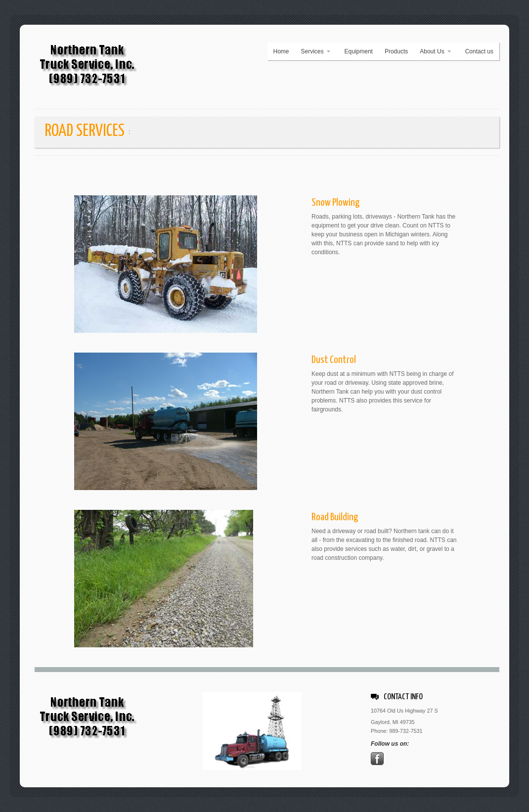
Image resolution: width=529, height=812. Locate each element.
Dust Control (334, 360)
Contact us (479, 51)
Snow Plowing (335, 203)
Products (396, 51)
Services (313, 51)
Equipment (359, 51)
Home (281, 51)
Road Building (335, 517)
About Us (433, 51)
